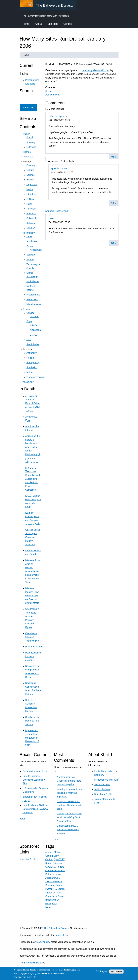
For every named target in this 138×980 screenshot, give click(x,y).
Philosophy (32, 218)
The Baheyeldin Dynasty (56, 928)
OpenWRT (59, 859)
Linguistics (32, 185)
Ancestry (31, 142)
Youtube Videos (102, 785)
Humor (30, 204)
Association (36, 250)
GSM (58, 878)
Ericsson (57, 863)
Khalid (30, 137)
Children (31, 228)
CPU (60, 893)
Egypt (29, 321)
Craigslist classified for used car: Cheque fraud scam (69, 805)
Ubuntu (49, 856)
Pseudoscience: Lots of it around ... (33, 656)
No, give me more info (25, 977)
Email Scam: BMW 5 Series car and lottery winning (68, 829)
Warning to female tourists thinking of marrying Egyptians (70, 793)
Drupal (49, 91)
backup (49, 904)
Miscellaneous (34, 304)
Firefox (49, 893)
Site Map (53, 24)
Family (26, 134)
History (30, 180)
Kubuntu (50, 874)
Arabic (61, 871)
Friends (27, 152)
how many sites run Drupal (96, 70)
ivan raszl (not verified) (57, 211)
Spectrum (50, 885)
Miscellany (28, 382)
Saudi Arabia (33, 344)
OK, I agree (102, 971)
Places (27, 309)
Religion (31, 223)
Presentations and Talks (35, 771)
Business (31, 214)
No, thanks (116, 971)
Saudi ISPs (32, 300)
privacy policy (43, 942)
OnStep (49, 859)
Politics (30, 199)
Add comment (53, 95)
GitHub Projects (102, 789)
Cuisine (34, 325)
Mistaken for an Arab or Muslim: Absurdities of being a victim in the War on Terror (33, 571)
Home (26, 24)
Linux (29, 237)
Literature (31, 194)
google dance (59, 169)
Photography (33, 363)
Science (31, 175)
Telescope (51, 882)
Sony (56, 856)
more (22, 819)
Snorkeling (32, 367)
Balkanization (52, 900)
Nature (30, 372)
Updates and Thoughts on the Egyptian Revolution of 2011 (32, 738)
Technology (29, 233)
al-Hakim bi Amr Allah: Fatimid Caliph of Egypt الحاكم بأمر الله (33, 403)
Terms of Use (62, 935)
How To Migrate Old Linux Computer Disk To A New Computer (36, 809)
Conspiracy (51, 896)
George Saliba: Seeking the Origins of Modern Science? (33, 537)
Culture (30, 170)
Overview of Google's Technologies (32, 637)
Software (31, 255)
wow (51, 218)
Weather (34, 317)
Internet (30, 260)
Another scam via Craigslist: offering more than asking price (69, 781)
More (48, 907)
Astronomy (32, 353)
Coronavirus (52, 871)
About (38, 24)
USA (29, 340)
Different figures (58, 116)
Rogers (60, 867)
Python (49, 889)
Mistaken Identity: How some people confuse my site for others (32, 596)
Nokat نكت (28, 157)
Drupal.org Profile (103, 794)
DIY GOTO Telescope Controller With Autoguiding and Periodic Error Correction (33, 479)
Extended (31, 147)
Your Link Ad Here (29, 859)
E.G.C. (33, 335)
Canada (31, 313)
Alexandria (35, 330)
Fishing (30, 358)
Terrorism (31, 209)
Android (49, 852)
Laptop (61, 889)
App (55, 904)
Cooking (31, 165)
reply (114, 156)
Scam (59, 885)
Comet (61, 896)
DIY (55, 893)
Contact (68, 24)
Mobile (57, 852)
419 (55, 889)
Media (30, 189)
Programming (33, 295)
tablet (59, 882)
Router (49, 863)
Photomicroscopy (35, 377)
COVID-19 (51, 867)
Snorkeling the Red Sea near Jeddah (33, 721)
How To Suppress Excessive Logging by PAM (34, 780)
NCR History (33, 281)
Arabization (32, 241)
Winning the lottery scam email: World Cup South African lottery (69, 817)
